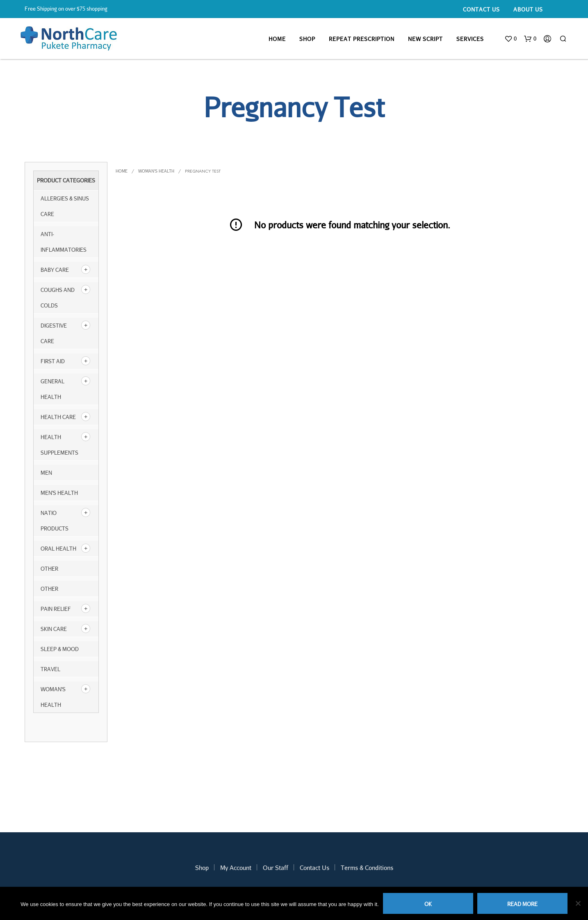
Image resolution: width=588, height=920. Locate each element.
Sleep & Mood (60, 649)
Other (49, 589)
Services (470, 39)
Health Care (58, 417)
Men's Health (59, 493)
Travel (50, 669)
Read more (522, 904)
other (49, 569)
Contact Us (481, 9)
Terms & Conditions (367, 868)
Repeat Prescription (362, 39)
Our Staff (276, 868)
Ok (428, 904)
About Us (528, 9)
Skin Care (54, 629)
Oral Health (58, 549)
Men (46, 473)
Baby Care (55, 270)
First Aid (53, 361)
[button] (511, 39)
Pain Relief (56, 609)
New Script (425, 39)
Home (277, 39)
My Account (236, 868)
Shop (307, 39)
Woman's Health (156, 171)
